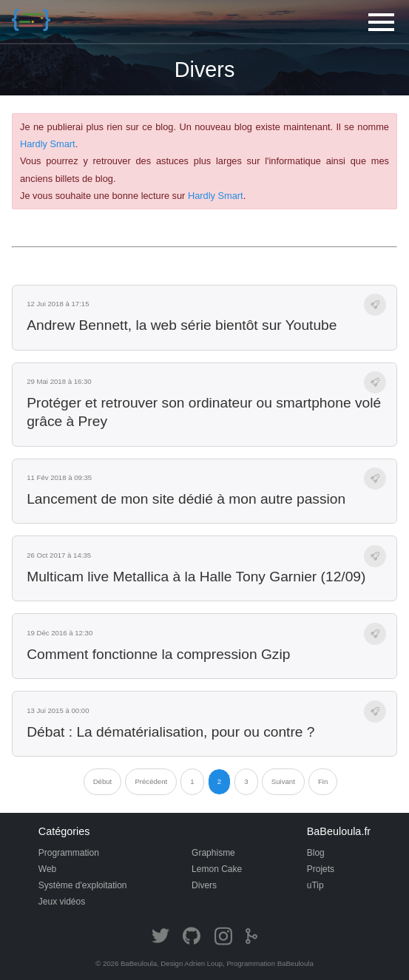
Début (103, 781)
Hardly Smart (48, 144)
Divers (204, 885)
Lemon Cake (217, 869)
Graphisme (213, 853)
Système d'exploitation (83, 885)
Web (47, 869)
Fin (323, 781)
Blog (316, 853)
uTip (315, 885)
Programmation (69, 853)
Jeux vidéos (62, 902)
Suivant (283, 781)
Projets (321, 869)
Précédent (151, 781)
